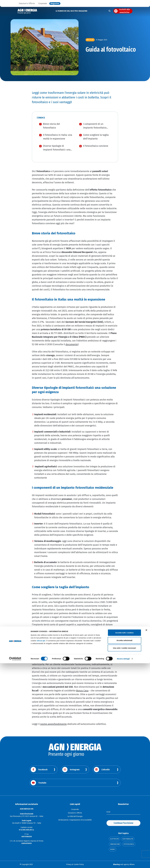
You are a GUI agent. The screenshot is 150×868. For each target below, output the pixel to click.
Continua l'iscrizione (123, 823)
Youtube (38, 783)
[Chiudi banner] (146, 835)
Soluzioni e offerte (75, 813)
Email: (109, 812)
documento (72, 344)
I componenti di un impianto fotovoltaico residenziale (95, 128)
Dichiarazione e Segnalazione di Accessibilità (75, 820)
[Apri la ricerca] (110, 11)
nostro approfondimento (53, 724)
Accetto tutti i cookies (124, 837)
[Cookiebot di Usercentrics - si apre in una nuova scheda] (15, 863)
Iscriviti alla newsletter (124, 11)
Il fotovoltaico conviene (96, 146)
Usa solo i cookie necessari (124, 853)
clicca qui (41, 845)
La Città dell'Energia (75, 816)
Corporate (43, 4)
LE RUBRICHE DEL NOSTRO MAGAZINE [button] (71, 11)
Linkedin (102, 770)
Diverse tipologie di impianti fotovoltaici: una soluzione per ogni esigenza (58, 150)
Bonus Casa (82, 691)
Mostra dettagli (123, 863)
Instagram (71, 770)
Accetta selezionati (124, 845)
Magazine (55, 4)
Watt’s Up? (90, 40)
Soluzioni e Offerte (27, 4)
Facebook (39, 770)
